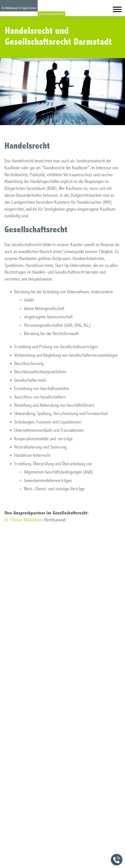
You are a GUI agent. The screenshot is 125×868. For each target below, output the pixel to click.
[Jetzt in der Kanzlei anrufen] (117, 860)
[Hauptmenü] (117, 10)
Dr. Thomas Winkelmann (24, 520)
